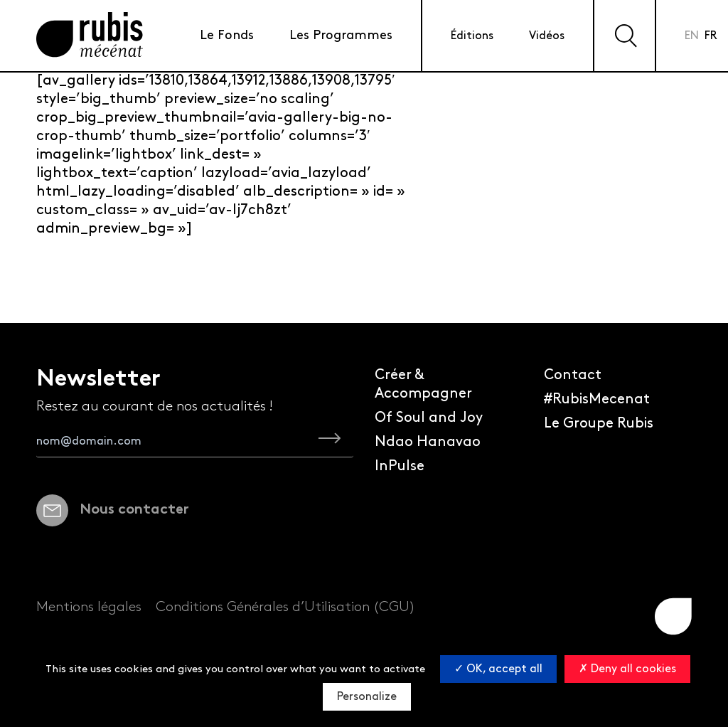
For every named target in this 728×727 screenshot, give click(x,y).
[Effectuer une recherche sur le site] (625, 36)
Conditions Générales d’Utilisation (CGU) (285, 607)
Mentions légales (89, 607)
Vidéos (547, 36)
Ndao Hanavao (428, 442)
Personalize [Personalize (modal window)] (367, 697)
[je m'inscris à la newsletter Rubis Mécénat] (330, 441)
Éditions (472, 36)
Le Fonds (227, 35)
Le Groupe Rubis (599, 423)
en (692, 36)
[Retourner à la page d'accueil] (90, 36)
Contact (573, 375)
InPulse (400, 466)
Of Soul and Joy (429, 418)
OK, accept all (498, 669)
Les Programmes (341, 35)
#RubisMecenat (597, 399)
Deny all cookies (627, 669)
